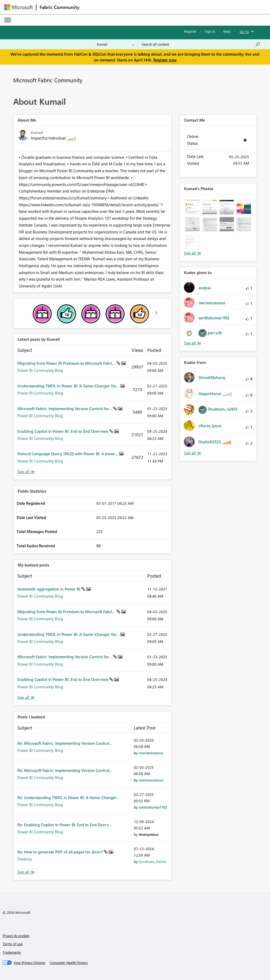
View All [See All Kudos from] (193, 453)
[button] (193, 207)
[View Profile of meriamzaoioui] (151, 753)
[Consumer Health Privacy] (69, 963)
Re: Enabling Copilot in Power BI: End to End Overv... (65, 825)
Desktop (25, 859)
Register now (165, 60)
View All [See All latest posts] (26, 472)
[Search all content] (201, 44)
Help (227, 31)
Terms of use (13, 944)
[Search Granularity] (115, 44)
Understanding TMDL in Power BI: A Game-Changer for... (69, 386)
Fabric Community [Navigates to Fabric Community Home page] (60, 7)
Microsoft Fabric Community (48, 80)
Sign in (210, 31)
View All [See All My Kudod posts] (26, 697)
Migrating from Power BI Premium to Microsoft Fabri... (67, 363)
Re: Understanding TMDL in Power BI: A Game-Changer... (68, 798)
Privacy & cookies (16, 936)
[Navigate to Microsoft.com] (18, 7)
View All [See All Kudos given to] (193, 343)
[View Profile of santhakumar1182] (153, 807)
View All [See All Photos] (193, 253)
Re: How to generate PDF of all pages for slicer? (61, 852)
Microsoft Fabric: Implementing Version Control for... (65, 409)
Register (190, 31)
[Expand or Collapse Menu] (8, 20)
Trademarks (12, 952)
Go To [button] (244, 32)
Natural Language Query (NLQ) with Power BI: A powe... (68, 454)
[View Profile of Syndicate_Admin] (153, 861)
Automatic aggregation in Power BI (49, 589)
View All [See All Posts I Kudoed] (26, 872)
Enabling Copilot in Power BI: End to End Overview (63, 431)
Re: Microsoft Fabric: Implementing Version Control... (65, 743)
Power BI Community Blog (40, 370)
